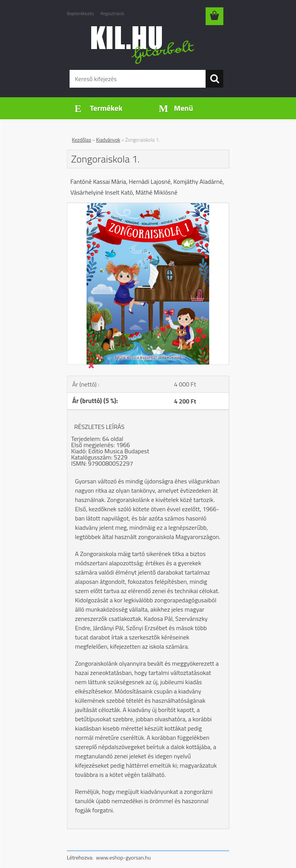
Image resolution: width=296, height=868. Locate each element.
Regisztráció (112, 13)
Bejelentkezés (80, 13)
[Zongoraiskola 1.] (148, 206)
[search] (214, 79)
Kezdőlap (82, 140)
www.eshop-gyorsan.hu (123, 857)
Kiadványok (108, 140)
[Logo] (143, 45)
